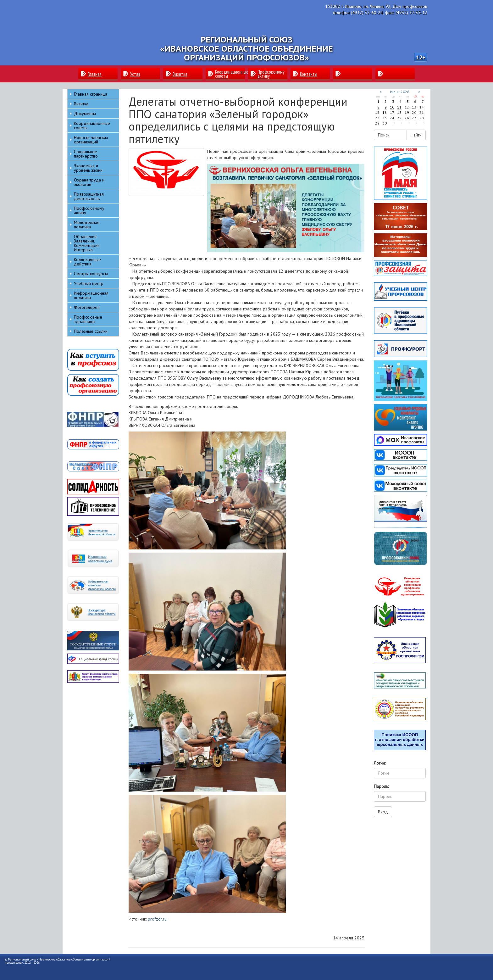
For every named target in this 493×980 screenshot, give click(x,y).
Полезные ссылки (91, 331)
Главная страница (91, 94)
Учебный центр (89, 283)
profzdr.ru (157, 919)
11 (399, 107)
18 (399, 112)
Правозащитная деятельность (89, 196)
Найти (416, 135)
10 (392, 107)
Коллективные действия (87, 262)
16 (385, 112)
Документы (85, 114)
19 (407, 112)
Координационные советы (92, 125)
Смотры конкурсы (91, 274)
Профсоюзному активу (89, 210)
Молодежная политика (87, 225)
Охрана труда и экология (89, 182)
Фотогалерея (87, 307)
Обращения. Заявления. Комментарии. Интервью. (87, 243)
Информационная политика (91, 295)
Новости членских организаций (91, 140)
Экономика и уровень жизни (88, 168)
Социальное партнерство (86, 154)
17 (392, 112)
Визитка (81, 104)
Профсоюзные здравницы (88, 319)
